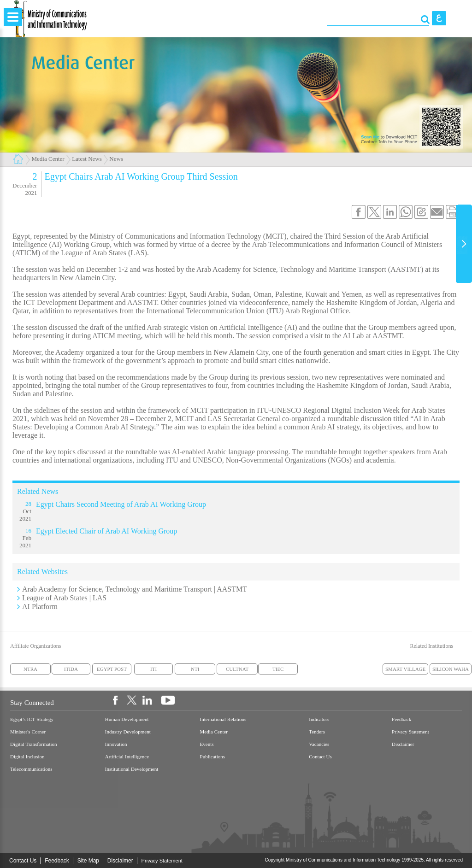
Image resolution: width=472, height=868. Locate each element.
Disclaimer (403, 744)
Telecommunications (31, 769)
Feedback (401, 719)
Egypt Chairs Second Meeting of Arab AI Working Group (121, 504)
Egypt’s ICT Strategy (32, 719)
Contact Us (320, 757)
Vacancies (319, 744)
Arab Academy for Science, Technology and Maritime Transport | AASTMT (135, 589)
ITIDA (71, 669)
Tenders (317, 732)
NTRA (30, 669)
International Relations (223, 719)
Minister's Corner (28, 732)
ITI (153, 669)
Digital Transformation (34, 744)
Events (207, 744)
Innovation (116, 744)
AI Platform (40, 607)
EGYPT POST (112, 669)
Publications (212, 757)
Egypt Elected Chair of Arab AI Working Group (106, 531)
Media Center (48, 159)
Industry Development (128, 732)
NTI (195, 669)
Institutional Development (132, 769)
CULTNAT (237, 669)
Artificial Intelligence (127, 757)
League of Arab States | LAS (64, 598)
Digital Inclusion (27, 757)
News (116, 159)
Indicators (319, 719)
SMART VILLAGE (405, 669)
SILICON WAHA (451, 669)
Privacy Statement (410, 732)
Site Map (88, 861)
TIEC (278, 669)
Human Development (127, 719)
